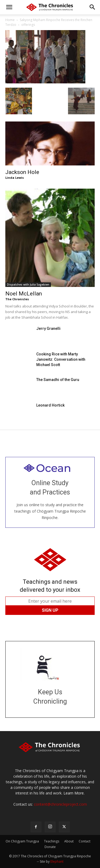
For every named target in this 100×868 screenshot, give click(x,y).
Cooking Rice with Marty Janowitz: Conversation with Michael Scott (61, 359)
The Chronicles (17, 299)
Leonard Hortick (50, 405)
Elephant (57, 861)
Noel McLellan (24, 294)
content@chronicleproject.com (60, 804)
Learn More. (74, 793)
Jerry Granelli (48, 328)
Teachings (52, 841)
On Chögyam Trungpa (22, 841)
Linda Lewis (15, 178)
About (69, 841)
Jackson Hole (22, 172)
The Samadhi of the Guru (58, 380)
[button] (9, 7)
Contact (85, 841)
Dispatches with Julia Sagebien (28, 285)
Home (10, 20)
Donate (50, 847)
